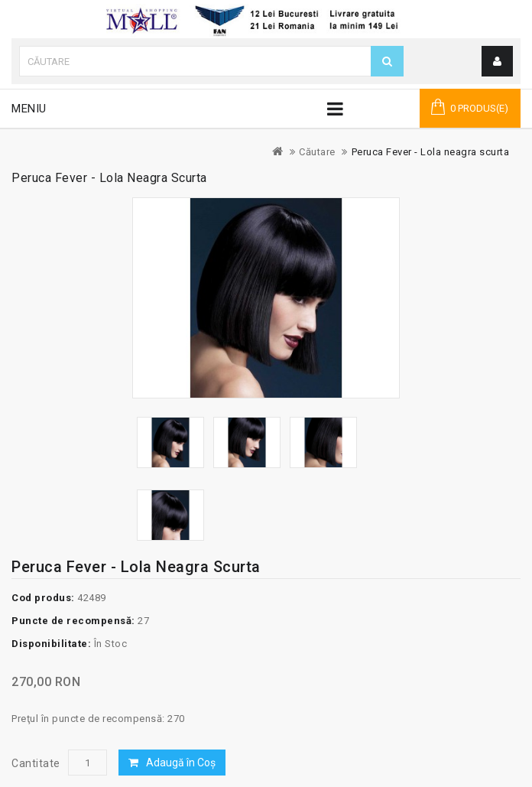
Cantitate (36, 763)
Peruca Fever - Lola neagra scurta (431, 152)
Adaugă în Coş (181, 763)
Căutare (317, 152)
